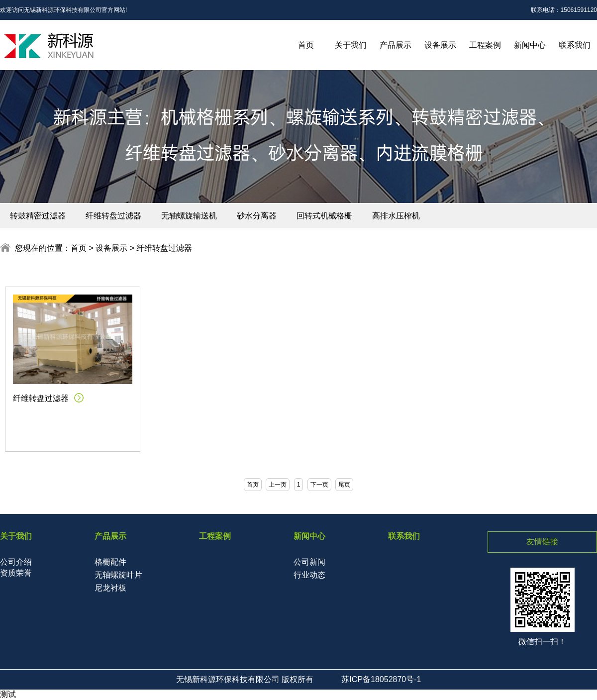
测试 (8, 694)
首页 (306, 45)
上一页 (278, 485)
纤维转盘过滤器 (113, 216)
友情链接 (542, 542)
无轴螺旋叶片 (118, 575)
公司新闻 (309, 562)
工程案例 (485, 45)
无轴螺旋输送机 (189, 216)
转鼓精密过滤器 (38, 216)
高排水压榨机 (396, 216)
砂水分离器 (257, 216)
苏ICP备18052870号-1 (381, 679)
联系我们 (575, 45)
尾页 (344, 485)
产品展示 (396, 45)
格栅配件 (110, 562)
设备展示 (440, 45)
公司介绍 (16, 562)
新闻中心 (530, 45)
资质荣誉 (16, 573)
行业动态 (309, 575)
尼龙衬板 (110, 588)
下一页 (319, 485)
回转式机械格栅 (324, 216)
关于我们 (351, 45)
